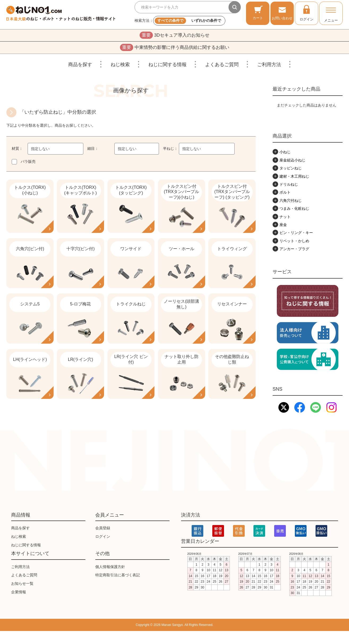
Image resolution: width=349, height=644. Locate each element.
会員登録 (103, 541)
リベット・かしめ (294, 242)
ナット (285, 218)
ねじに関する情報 (167, 66)
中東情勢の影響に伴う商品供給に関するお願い (174, 49)
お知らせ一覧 (22, 596)
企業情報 (19, 605)
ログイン (307, 13)
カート (258, 13)
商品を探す (80, 66)
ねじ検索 (120, 66)
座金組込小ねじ (292, 161)
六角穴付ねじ (291, 202)
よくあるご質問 (222, 66)
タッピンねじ (291, 169)
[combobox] (55, 150)
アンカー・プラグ (294, 250)
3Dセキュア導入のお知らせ (174, 36)
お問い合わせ (282, 13)
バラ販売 (28, 163)
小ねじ (285, 153)
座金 (283, 226)
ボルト (285, 194)
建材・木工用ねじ (294, 178)
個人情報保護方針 (110, 580)
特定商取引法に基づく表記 (118, 588)
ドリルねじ (289, 186)
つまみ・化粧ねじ (294, 210)
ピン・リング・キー (296, 234)
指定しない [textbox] (40, 150)
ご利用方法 (269, 66)
